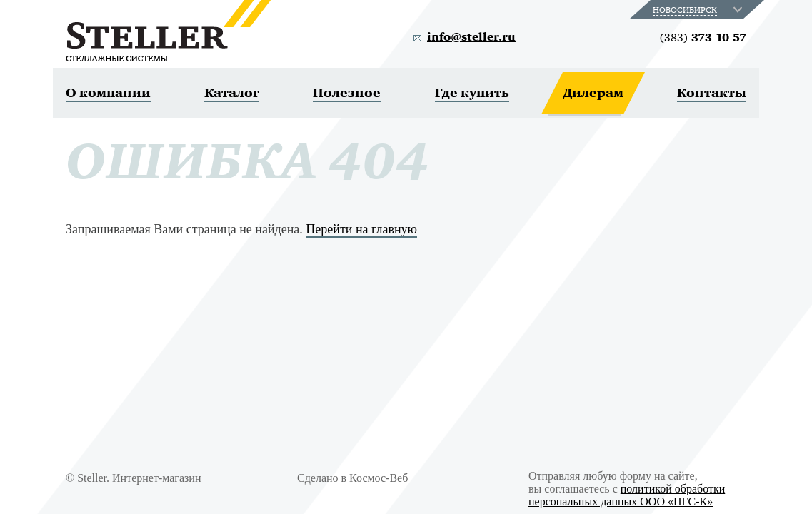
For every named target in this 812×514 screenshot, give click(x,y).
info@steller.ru (471, 37)
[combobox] (699, 10)
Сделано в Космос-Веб (352, 478)
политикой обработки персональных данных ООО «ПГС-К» (627, 495)
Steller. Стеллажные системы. (168, 31)
